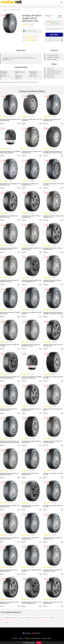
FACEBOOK (27, 633)
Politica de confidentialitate (33, 638)
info (19, 123)
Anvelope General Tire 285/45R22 (44, 618)
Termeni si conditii (18, 638)
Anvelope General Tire (15, 10)
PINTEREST (36, 633)
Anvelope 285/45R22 (25, 618)
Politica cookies (47, 638)
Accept (39, 643)
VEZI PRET (54, 35)
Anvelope (4, 10)
